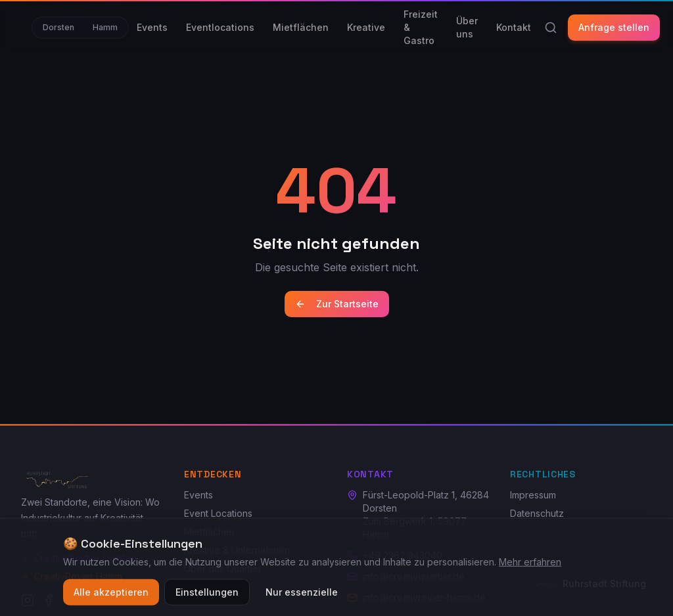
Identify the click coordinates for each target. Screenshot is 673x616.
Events (152, 27)
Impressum (533, 495)
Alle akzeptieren (111, 598)
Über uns (467, 27)
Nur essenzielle (302, 598)
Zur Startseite (337, 304)
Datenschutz (537, 513)
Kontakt (514, 27)
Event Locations (218, 513)
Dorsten (58, 27)
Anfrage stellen (614, 27)
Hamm (105, 27)
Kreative (366, 27)
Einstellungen (207, 598)
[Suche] (551, 28)
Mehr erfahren (530, 568)
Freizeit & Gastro (421, 27)
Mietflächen (301, 27)
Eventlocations (220, 27)
